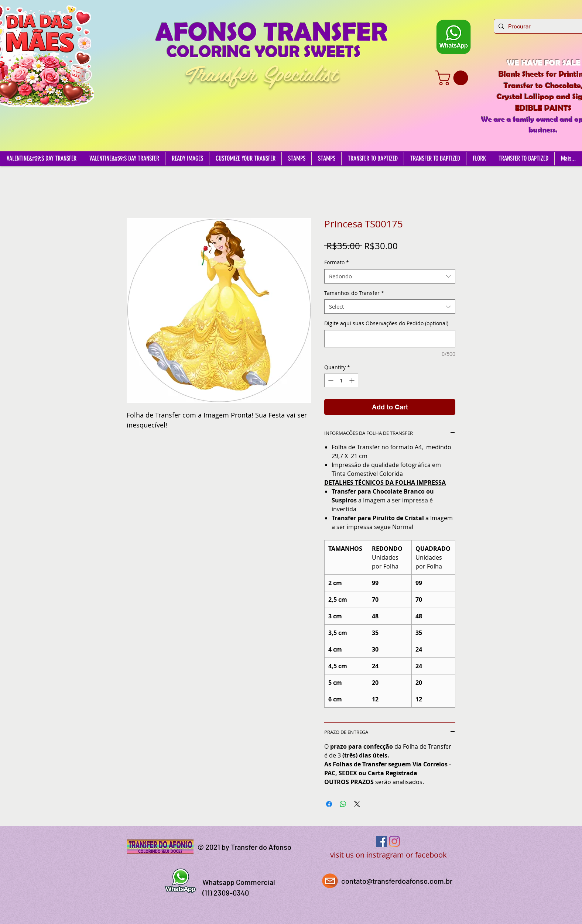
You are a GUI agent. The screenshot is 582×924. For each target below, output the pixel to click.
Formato (337, 262)
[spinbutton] (341, 380)
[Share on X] (357, 804)
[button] (453, 78)
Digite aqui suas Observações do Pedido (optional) (386, 323)
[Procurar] (541, 26)
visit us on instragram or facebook (388, 855)
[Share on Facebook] (329, 804)
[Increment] (352, 380)
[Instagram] (394, 841)
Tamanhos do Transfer (354, 293)
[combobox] (390, 276)
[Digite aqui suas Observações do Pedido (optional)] (390, 339)
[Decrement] (330, 380)
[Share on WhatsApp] (343, 804)
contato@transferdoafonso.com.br (397, 881)
